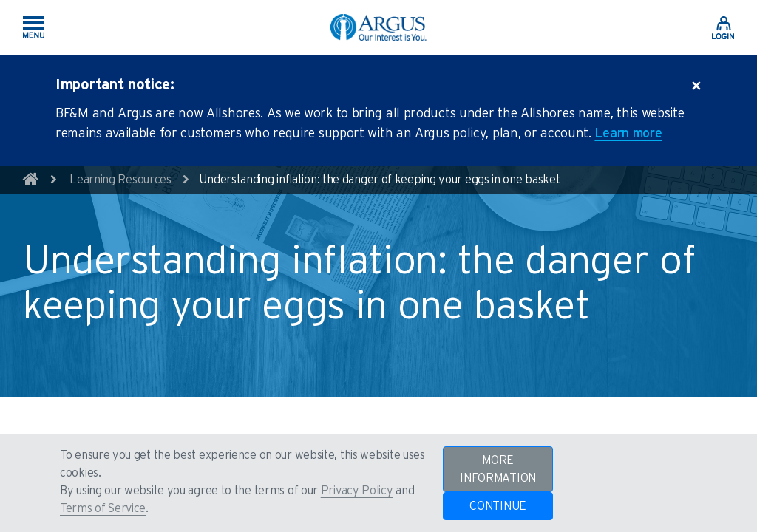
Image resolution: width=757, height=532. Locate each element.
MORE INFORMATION (498, 469)
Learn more (628, 134)
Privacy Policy (357, 491)
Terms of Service (103, 508)
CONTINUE (498, 506)
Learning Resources (120, 180)
